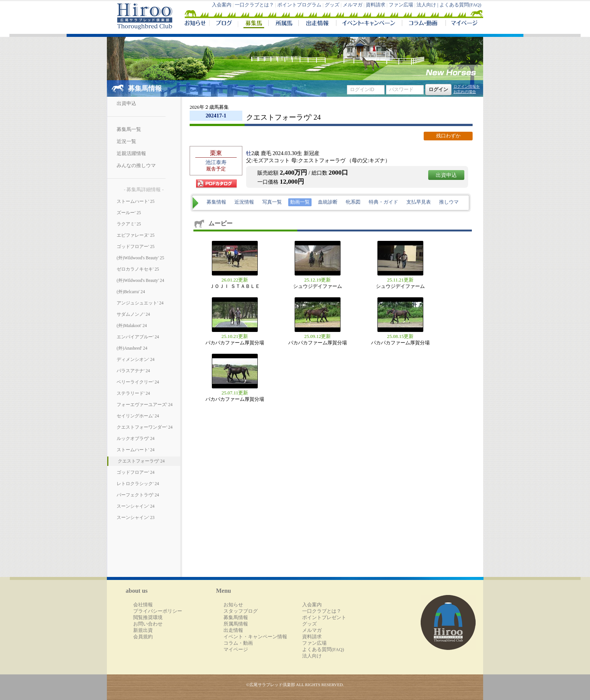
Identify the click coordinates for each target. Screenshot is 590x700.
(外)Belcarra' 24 (131, 292)
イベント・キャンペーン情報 (255, 637)
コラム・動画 (424, 24)
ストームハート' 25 (135, 201)
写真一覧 (272, 202)
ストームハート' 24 (135, 450)
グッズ (332, 5)
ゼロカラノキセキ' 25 (138, 269)
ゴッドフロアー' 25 (135, 247)
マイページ (463, 24)
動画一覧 (300, 202)
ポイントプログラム (299, 5)
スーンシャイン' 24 (135, 506)
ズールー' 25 (129, 213)
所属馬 (283, 24)
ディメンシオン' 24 (135, 359)
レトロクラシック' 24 (138, 484)
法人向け (312, 656)
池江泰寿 (216, 162)
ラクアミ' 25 (129, 224)
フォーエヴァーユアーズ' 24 (144, 405)
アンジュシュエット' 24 (140, 303)
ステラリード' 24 (133, 393)
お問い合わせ (148, 624)
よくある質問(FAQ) (460, 5)
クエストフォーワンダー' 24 (144, 427)
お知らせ (233, 605)
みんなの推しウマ (136, 166)
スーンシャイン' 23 (135, 517)
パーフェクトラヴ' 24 (138, 495)
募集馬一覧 (129, 129)
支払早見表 (419, 202)
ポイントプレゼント (324, 618)
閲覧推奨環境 (148, 618)
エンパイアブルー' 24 (138, 337)
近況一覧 (126, 142)
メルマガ (353, 5)
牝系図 (353, 202)
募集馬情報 (236, 618)
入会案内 (222, 5)
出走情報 (317, 24)
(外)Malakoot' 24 (132, 326)
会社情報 (143, 605)
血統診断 (328, 202)
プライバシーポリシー (158, 611)
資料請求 (376, 5)
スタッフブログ (241, 611)
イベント (369, 24)
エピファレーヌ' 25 (135, 235)
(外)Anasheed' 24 (132, 348)
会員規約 (143, 637)
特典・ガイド (383, 202)
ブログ (224, 24)
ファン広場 (401, 5)
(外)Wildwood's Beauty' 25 (140, 258)
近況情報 (244, 202)
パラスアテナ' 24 (133, 371)
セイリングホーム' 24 (138, 416)
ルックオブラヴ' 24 (135, 438)
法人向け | (428, 5)
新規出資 (143, 630)
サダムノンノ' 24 (133, 314)
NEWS (196, 24)
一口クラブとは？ (254, 5)
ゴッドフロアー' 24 (135, 472)
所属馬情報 (236, 624)
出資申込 (126, 103)
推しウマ (449, 202)
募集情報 (216, 202)
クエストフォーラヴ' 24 (141, 461)
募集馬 (253, 24)
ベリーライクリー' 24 (138, 382)
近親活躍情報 (131, 154)
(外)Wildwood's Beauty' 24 (140, 280)
